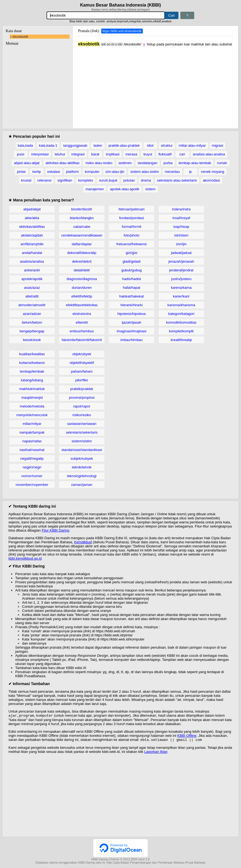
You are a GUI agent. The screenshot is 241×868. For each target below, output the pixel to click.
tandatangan (147, 163)
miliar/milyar (32, 424)
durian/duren (82, 288)
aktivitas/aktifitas (32, 227)
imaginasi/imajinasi (132, 331)
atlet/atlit (32, 296)
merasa (131, 154)
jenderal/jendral (181, 270)
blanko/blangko (82, 218)
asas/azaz (32, 288)
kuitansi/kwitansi (32, 363)
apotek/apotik (32, 279)
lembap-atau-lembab (195, 163)
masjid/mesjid (32, 398)
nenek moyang (213, 172)
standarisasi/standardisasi (82, 450)
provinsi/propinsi (82, 398)
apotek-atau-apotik (125, 189)
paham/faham (82, 371)
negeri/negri (32, 467)
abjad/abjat (32, 209)
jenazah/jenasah (181, 261)
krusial (26, 180)
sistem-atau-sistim (145, 172)
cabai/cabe (82, 227)
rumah (222, 163)
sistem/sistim (82, 441)
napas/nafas (32, 441)
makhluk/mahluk (32, 389)
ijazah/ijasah (132, 322)
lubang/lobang (32, 380)
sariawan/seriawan (82, 424)
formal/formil (132, 227)
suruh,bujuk (108, 180)
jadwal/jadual (181, 253)
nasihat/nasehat (32, 450)
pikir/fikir (82, 380)
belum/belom (32, 322)
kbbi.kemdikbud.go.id (25, 558)
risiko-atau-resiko (99, 163)
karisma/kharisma (181, 305)
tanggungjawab (75, 145)
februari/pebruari (132, 209)
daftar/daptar (82, 244)
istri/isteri (181, 235)
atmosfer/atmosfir (32, 305)
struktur (167, 145)
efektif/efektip (82, 296)
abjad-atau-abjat (27, 163)
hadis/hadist (132, 279)
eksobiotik (20, 37)
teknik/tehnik (82, 467)
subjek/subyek (82, 458)
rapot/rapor (82, 406)
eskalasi (54, 172)
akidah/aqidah (32, 235)
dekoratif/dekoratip (82, 253)
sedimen (125, 163)
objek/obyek (82, 354)
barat (95, 154)
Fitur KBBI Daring (55, 530)
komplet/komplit (181, 331)
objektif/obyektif (82, 363)
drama (146, 180)
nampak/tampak (32, 432)
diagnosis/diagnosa (82, 279)
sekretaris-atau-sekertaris (177, 180)
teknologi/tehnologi (82, 476)
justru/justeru (181, 279)
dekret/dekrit (82, 261)
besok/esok (32, 340)
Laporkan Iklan (156, 753)
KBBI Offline (187, 736)
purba (168, 163)
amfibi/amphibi (32, 244)
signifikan (65, 180)
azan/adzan (32, 314)
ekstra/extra (82, 314)
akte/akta (32, 218)
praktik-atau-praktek (124, 145)
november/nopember (32, 485)
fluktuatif (165, 154)
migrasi (218, 145)
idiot (150, 145)
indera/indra (181, 209)
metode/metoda (32, 406)
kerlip (37, 172)
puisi (21, 154)
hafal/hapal (132, 288)
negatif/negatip (32, 458)
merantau (172, 172)
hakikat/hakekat (131, 296)
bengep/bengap (32, 331)
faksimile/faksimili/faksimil (82, 340)
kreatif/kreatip (181, 340)
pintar (22, 172)
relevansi (44, 180)
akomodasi (211, 180)
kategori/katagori (181, 314)
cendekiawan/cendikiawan (82, 235)
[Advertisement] (155, 85)
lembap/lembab (32, 371)
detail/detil (82, 270)
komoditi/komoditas (181, 322)
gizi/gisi (132, 253)
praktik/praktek (82, 389)
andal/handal (32, 253)
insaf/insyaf (181, 218)
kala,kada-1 (48, 145)
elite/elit (82, 322)
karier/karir (181, 296)
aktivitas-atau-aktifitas (62, 163)
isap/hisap (181, 227)
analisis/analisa (32, 261)
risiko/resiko (82, 415)
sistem (150, 189)
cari (182, 154)
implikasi (113, 154)
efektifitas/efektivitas (82, 305)
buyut (148, 154)
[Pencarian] (106, 15)
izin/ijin (181, 244)
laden (98, 145)
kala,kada (26, 145)
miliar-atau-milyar (192, 145)
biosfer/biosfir (82, 209)
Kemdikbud (83, 542)
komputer (92, 172)
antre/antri (32, 270)
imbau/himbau (132, 340)
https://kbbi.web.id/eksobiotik (122, 31)
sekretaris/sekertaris (82, 432)
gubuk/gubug (132, 270)
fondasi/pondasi (132, 218)
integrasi (78, 154)
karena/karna (181, 288)
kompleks (86, 180)
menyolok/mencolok (32, 415)
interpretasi (40, 154)
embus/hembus (82, 331)
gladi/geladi (132, 261)
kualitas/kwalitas (32, 354)
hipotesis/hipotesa (131, 314)
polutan (129, 180)
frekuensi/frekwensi (132, 244)
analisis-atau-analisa (209, 154)
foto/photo (132, 235)
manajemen (95, 189)
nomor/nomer (32, 476)
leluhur (60, 154)
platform (72, 172)
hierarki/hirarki (132, 305)
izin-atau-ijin (115, 172)
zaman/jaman (82, 485)
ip (190, 172)
